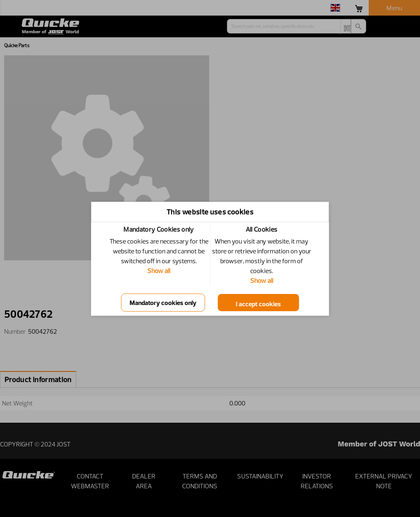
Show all (159, 271)
